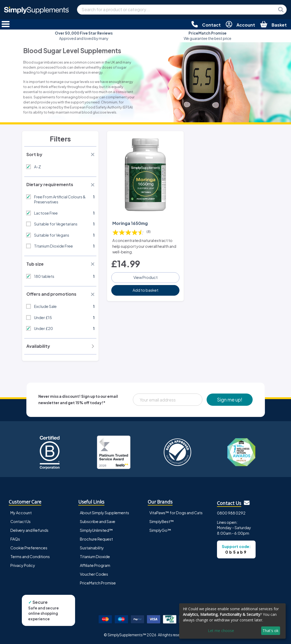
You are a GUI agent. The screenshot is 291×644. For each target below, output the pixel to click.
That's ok (270, 631)
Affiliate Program (95, 565)
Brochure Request (96, 539)
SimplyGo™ (160, 530)
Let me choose (221, 631)
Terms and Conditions (30, 557)
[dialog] (232, 621)
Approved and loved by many (84, 36)
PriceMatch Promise (98, 583)
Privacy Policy (23, 565)
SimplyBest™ (162, 521)
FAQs (15, 539)
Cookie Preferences (29, 548)
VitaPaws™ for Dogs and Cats (176, 513)
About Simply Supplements (104, 513)
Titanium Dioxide (95, 557)
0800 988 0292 (231, 513)
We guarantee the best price (208, 36)
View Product (145, 277)
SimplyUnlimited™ (96, 530)
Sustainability (92, 548)
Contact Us (21, 521)
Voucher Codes (94, 574)
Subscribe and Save (98, 521)
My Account (21, 513)
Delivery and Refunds (29, 530)
